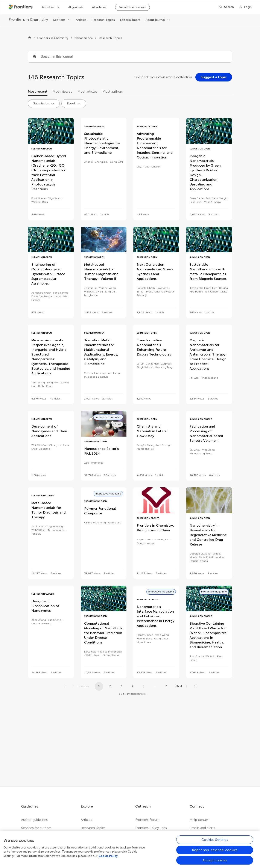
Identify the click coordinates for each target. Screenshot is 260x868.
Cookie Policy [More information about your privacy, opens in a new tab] (108, 859)
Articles (81, 20)
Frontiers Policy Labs (151, 828)
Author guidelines (34, 820)
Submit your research (132, 7)
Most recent (38, 91)
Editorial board (130, 20)
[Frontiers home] (30, 38)
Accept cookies (215, 863)
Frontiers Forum (147, 820)
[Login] (245, 7)
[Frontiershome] (21, 7)
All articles (99, 7)
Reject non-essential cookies (215, 853)
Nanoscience (84, 38)
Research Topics (103, 20)
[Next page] (182, 686)
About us (49, 7)
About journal (156, 20)
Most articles (87, 91)
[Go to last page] (195, 686)
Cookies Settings (215, 843)
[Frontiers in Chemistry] (28, 20)
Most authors (113, 91)
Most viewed (62, 91)
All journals (76, 7)
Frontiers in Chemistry (53, 38)
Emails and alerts (202, 828)
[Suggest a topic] (214, 77)
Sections (60, 20)
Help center (199, 820)
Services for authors (36, 828)
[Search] (226, 7)
